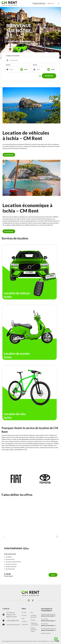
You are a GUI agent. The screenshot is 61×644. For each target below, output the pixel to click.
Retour (35, 65)
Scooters (24, 621)
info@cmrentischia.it (13, 625)
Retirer (8, 65)
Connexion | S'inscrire (39, 3)
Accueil (24, 612)
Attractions (25, 624)
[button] (4, 33)
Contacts (33, 620)
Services (24, 615)
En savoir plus (9, 155)
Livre (53, 575)
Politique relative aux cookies (34, 630)
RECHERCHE (49, 76)
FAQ (32, 612)
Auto (23, 618)
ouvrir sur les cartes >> (48, 616)
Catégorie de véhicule (13, 56)
